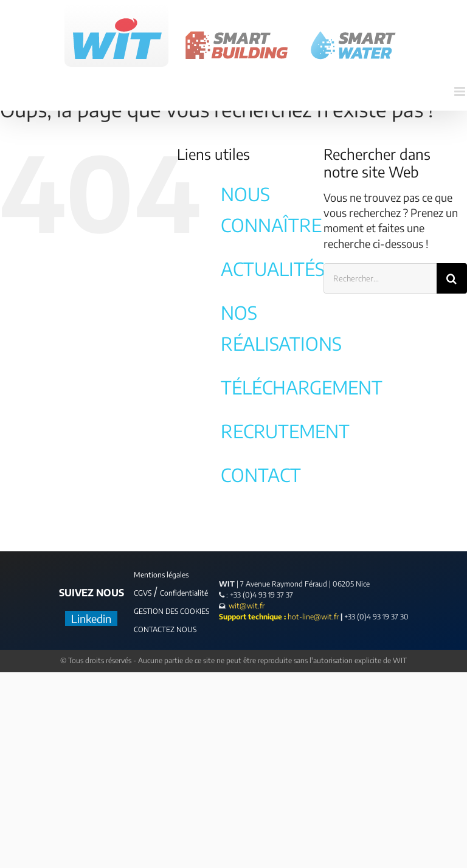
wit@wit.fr (246, 606)
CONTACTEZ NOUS (165, 629)
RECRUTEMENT (285, 431)
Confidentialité (184, 593)
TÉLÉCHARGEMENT (302, 387)
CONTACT (261, 475)
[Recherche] (452, 278)
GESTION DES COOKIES (171, 611)
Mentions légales (161, 575)
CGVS (143, 593)
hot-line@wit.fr (313, 617)
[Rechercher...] (380, 278)
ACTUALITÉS (273, 269)
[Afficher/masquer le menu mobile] (461, 91)
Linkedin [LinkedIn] (91, 618)
